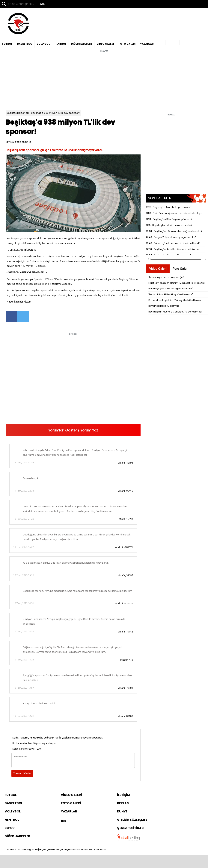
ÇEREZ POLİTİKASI (131, 828)
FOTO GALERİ (127, 44)
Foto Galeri (180, 269)
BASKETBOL (25, 44)
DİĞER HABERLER (82, 44)
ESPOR (10, 828)
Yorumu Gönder (22, 773)
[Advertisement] (104, 80)
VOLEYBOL (43, 44)
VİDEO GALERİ (105, 44)
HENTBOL (60, 44)
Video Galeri (158, 269)
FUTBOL (7, 44)
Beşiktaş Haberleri (18, 113)
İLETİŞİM (123, 795)
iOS (64, 821)
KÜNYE (122, 811)
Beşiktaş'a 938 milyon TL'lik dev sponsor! (55, 113)
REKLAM (123, 803)
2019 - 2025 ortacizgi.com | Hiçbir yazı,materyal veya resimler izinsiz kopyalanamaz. (57, 850)
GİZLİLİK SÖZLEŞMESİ (133, 820)
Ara (42, 4)
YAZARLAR (147, 44)
